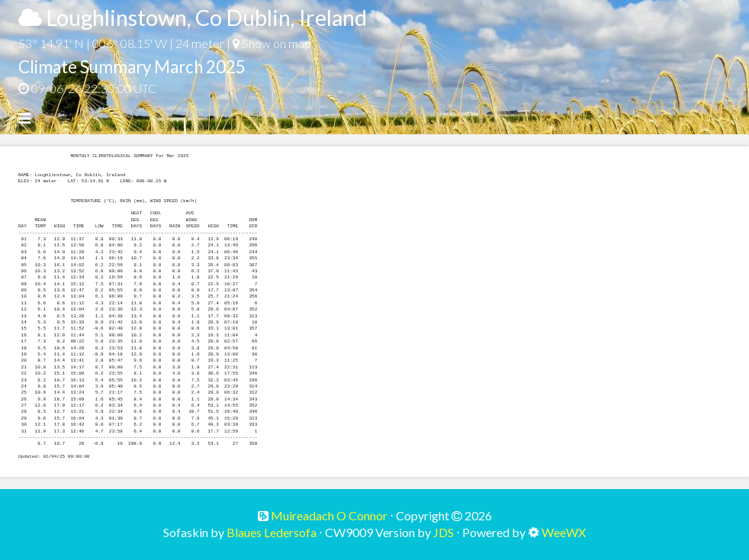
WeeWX (564, 532)
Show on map (272, 43)
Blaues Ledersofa (272, 532)
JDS (444, 532)
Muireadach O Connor (328, 515)
